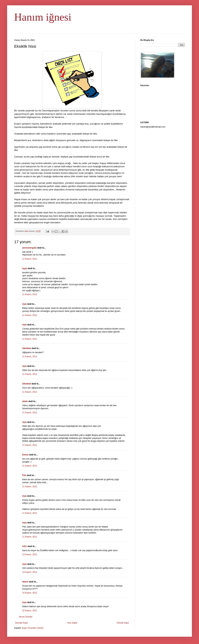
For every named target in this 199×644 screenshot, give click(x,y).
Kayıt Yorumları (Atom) (33, 628)
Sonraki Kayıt (21, 623)
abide (25, 401)
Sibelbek (27, 348)
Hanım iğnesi (43, 17)
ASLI (25, 546)
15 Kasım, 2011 (30, 593)
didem (25, 582)
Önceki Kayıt (123, 623)
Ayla (24, 304)
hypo (25, 268)
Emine (25, 455)
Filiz (24, 475)
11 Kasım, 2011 (30, 259)
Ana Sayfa (72, 623)
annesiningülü (29, 248)
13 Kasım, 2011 (30, 555)
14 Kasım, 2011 (30, 572)
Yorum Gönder (26, 617)
